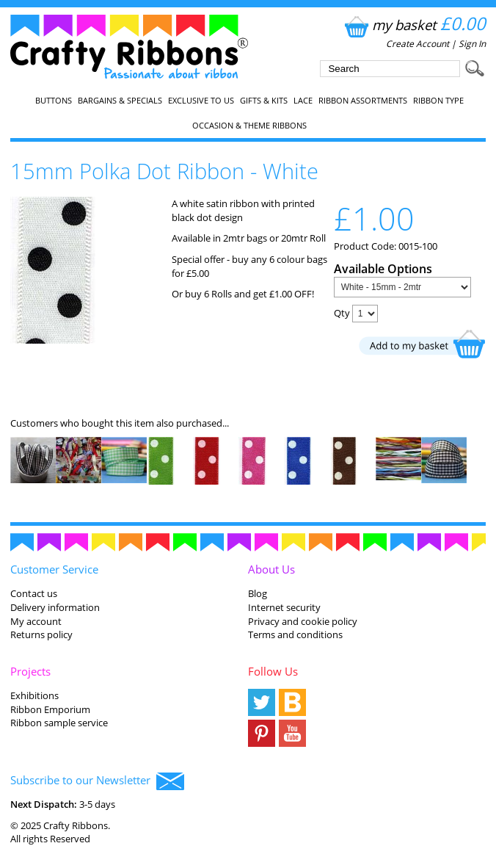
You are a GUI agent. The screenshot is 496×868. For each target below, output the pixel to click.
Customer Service (54, 569)
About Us (271, 569)
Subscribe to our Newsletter (97, 781)
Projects (30, 671)
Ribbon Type (438, 101)
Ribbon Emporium (50, 709)
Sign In (472, 44)
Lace (303, 101)
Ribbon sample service (59, 723)
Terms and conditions (295, 634)
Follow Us (273, 671)
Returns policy (41, 634)
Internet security (284, 607)
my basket (413, 25)
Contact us (34, 593)
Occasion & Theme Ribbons (249, 126)
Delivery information (55, 607)
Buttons (54, 101)
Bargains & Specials (120, 101)
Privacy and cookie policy (303, 621)
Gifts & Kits (264, 101)
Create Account (417, 44)
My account (36, 621)
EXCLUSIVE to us (201, 101)
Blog (258, 593)
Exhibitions (34, 695)
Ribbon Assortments (363, 101)
